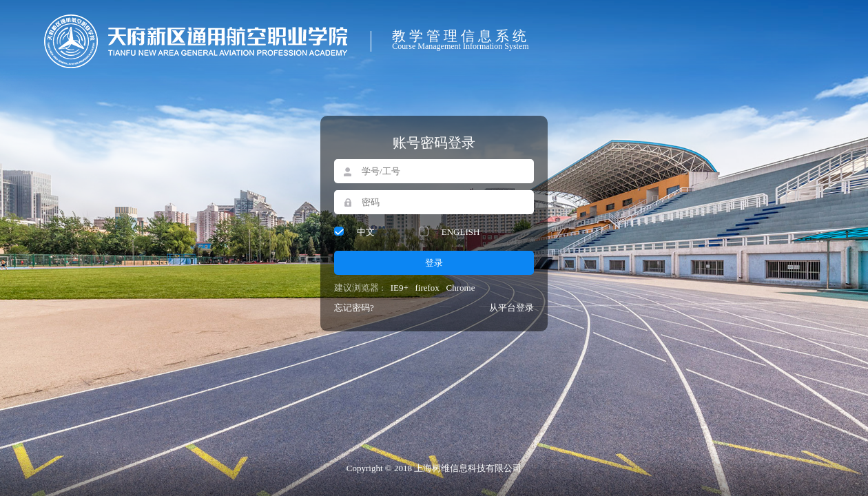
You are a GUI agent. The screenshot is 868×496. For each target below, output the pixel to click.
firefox (427, 288)
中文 (366, 232)
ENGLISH (461, 232)
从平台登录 (511, 308)
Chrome (461, 288)
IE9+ (400, 288)
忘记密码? (354, 308)
